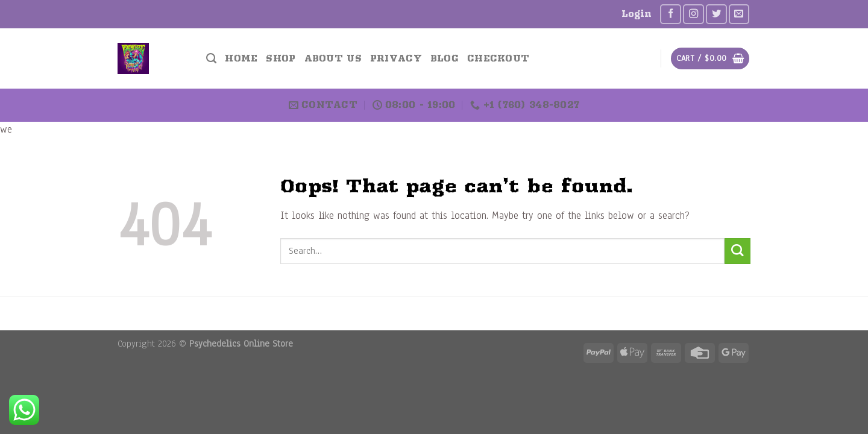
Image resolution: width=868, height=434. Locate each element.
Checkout (498, 58)
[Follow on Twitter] (716, 14)
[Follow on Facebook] (671, 14)
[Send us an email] (739, 14)
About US (333, 58)
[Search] (211, 58)
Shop (281, 58)
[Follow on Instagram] (693, 14)
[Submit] (737, 251)
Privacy (396, 58)
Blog (445, 58)
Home (241, 58)
